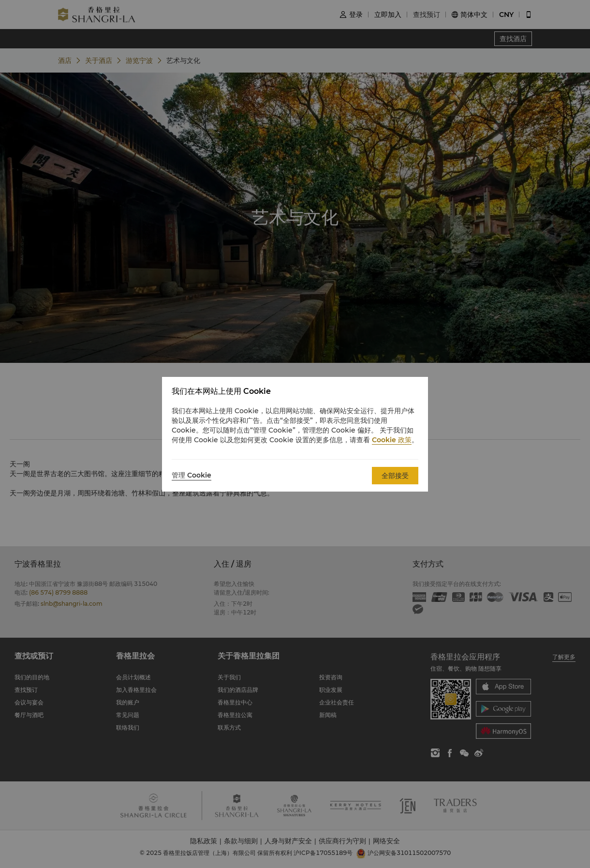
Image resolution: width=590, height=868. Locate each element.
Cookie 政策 (392, 440)
